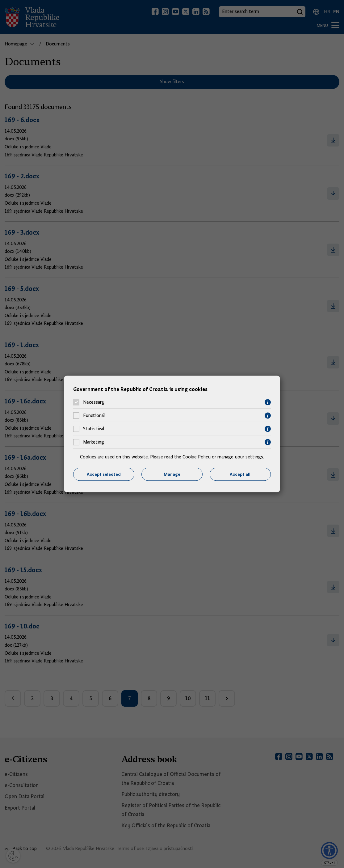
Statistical (94, 429)
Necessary (94, 402)
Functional (94, 416)
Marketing (94, 442)
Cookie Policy (197, 457)
